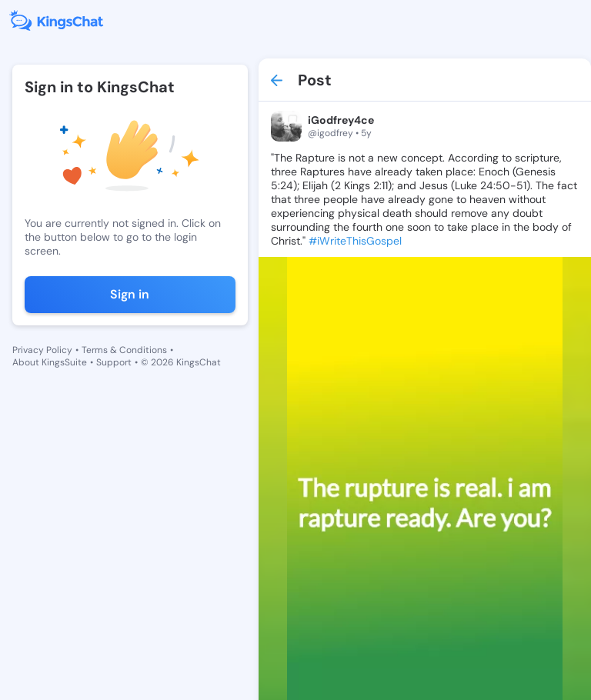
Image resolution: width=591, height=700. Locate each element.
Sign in (130, 294)
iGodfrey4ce (341, 120)
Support (114, 362)
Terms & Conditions (124, 350)
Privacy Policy (42, 350)
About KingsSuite (50, 362)
